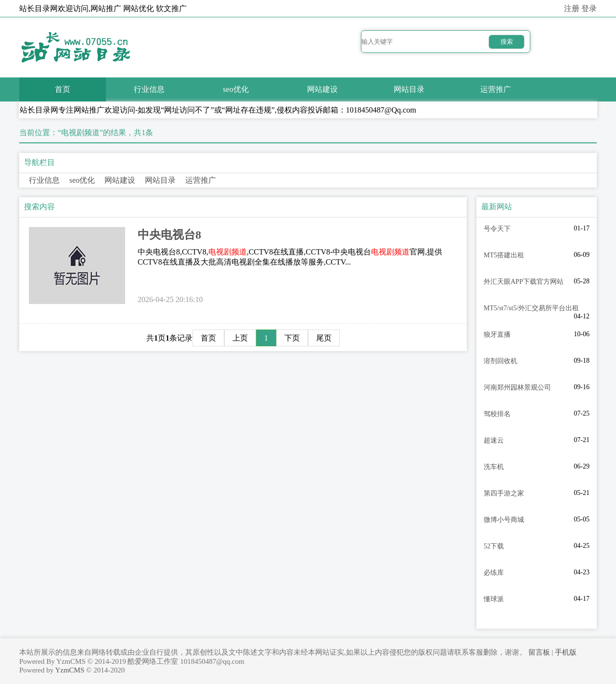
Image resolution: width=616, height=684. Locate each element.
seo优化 (236, 89)
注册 (572, 8)
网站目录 (409, 89)
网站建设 (322, 89)
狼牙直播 (497, 335)
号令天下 (497, 229)
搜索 (507, 42)
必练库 (494, 573)
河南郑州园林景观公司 (517, 387)
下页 (292, 338)
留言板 (539, 652)
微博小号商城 (504, 520)
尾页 (324, 338)
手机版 (566, 652)
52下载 (494, 546)
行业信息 (149, 89)
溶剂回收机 (500, 361)
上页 (240, 338)
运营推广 (496, 89)
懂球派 (494, 599)
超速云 (494, 440)
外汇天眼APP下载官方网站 (524, 282)
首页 (63, 89)
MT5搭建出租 (504, 255)
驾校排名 (497, 414)
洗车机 (494, 467)
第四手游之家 (504, 493)
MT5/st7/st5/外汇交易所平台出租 (531, 308)
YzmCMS (70, 670)
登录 (589, 8)
